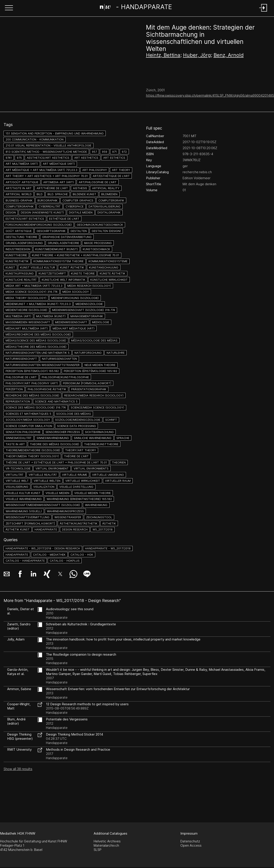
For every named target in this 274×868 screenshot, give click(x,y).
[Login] (263, 12)
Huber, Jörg (197, 55)
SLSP (98, 850)
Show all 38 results (18, 769)
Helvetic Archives (107, 841)
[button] (9, 8)
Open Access (191, 845)
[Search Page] (136, 8)
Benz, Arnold (229, 55)
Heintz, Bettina (163, 55)
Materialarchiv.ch (106, 845)
